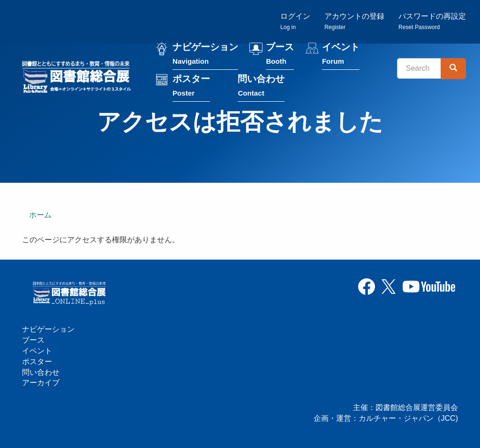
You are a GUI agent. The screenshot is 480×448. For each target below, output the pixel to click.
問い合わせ (261, 87)
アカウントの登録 (354, 21)
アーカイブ (41, 383)
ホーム (40, 215)
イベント (341, 56)
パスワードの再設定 (432, 21)
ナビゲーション (205, 56)
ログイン (295, 21)
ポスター (191, 87)
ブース (280, 56)
